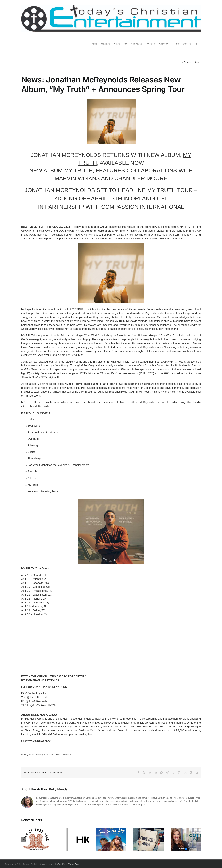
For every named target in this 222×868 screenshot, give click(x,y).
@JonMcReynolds (36, 694)
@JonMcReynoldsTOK (43, 705)
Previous (188, 62)
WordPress (63, 864)
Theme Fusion (74, 864)
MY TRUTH (187, 227)
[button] (196, 43)
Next (197, 62)
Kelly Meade (29, 755)
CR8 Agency (43, 741)
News (58, 755)
